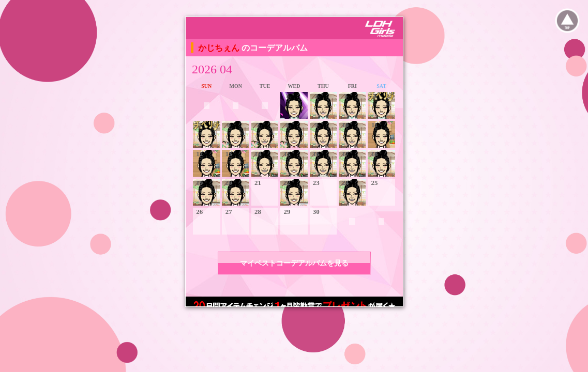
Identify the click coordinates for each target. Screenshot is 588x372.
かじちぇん (220, 48)
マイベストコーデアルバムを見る (294, 263)
